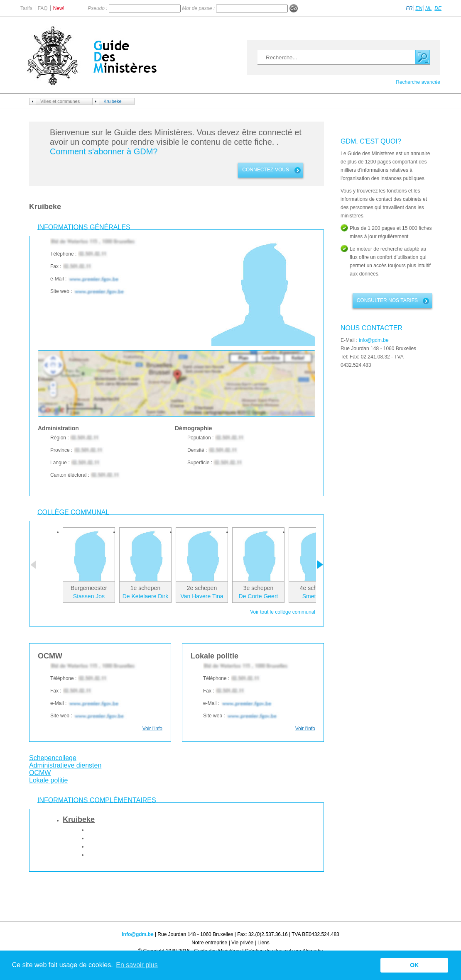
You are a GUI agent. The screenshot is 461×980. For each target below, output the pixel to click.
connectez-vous (266, 170)
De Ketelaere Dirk (146, 596)
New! (59, 8)
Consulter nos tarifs (387, 300)
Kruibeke (112, 101)
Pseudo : (98, 8)
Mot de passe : (199, 8)
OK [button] (414, 965)
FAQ (43, 8)
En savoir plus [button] (137, 965)
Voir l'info (152, 729)
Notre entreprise (209, 943)
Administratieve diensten (65, 765)
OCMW (40, 773)
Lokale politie (48, 780)
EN (419, 8)
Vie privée (242, 943)
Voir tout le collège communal (283, 612)
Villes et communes (60, 101)
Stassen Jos (89, 596)
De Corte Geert (259, 596)
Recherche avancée (418, 82)
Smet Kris (315, 596)
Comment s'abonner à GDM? (104, 151)
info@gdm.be (374, 340)
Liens (264, 943)
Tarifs (26, 8)
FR (409, 8)
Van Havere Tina (202, 596)
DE (438, 8)
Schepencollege (53, 758)
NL (428, 8)
